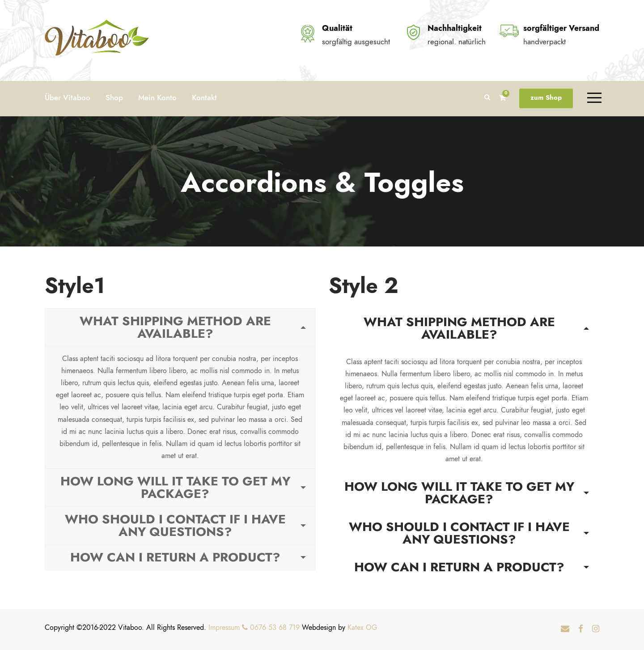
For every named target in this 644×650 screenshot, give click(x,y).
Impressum (224, 628)
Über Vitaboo (68, 98)
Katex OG (362, 628)
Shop (114, 98)
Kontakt (204, 98)
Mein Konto (157, 98)
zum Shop (546, 98)
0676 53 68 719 (271, 628)
